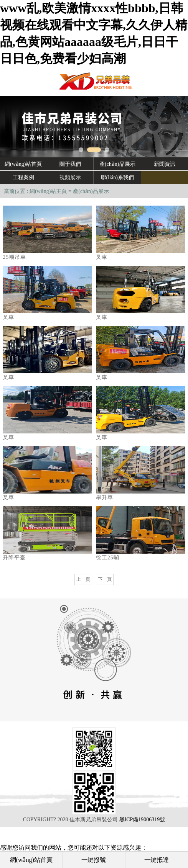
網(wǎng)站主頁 (48, 191)
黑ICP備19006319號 (142, 820)
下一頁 (105, 579)
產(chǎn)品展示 (91, 191)
